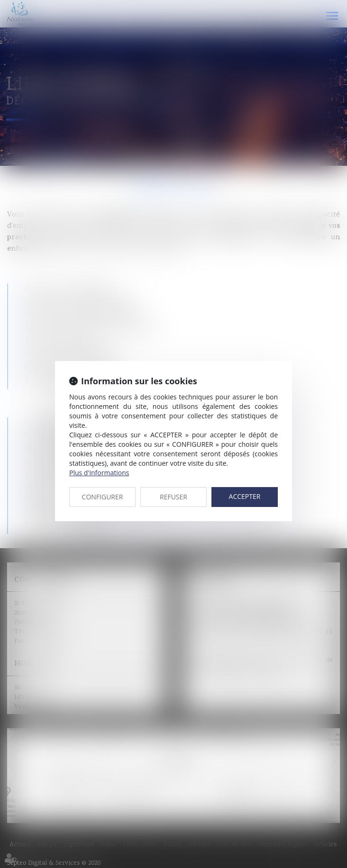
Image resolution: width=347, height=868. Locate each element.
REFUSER (173, 497)
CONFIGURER (103, 497)
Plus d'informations (99, 473)
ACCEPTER (245, 496)
